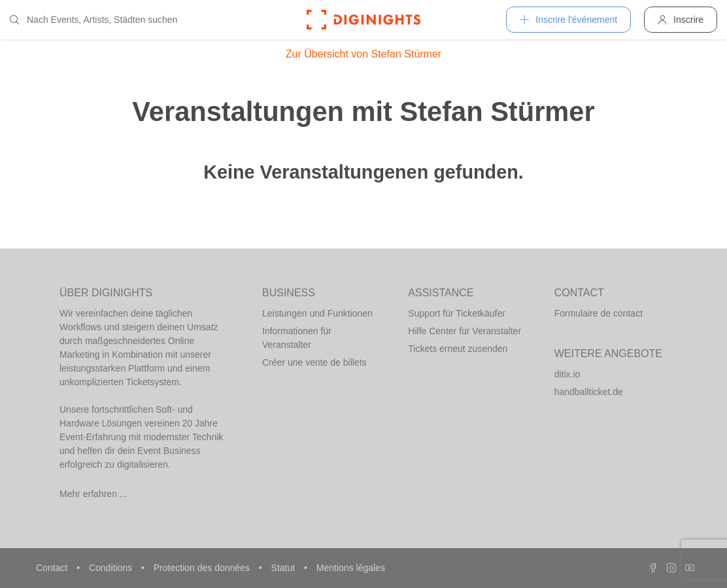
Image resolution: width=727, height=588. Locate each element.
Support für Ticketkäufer (457, 313)
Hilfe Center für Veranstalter (465, 331)
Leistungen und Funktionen (317, 313)
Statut (284, 568)
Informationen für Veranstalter (297, 338)
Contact (53, 568)
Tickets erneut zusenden (458, 349)
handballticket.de (589, 392)
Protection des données (203, 568)
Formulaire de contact (599, 313)
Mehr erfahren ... (93, 494)
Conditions (112, 568)
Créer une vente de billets (314, 362)
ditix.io (567, 374)
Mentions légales (351, 568)
